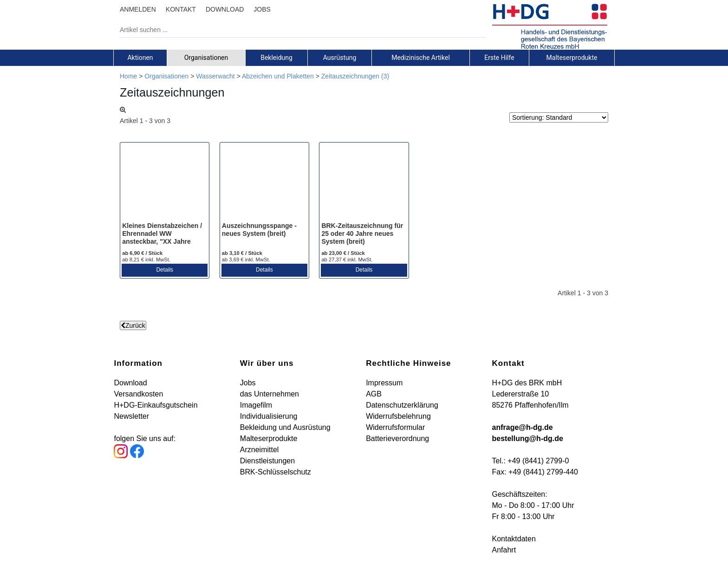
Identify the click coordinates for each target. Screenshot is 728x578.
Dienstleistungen (267, 461)
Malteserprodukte (572, 58)
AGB (374, 394)
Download (130, 383)
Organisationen (206, 58)
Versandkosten (138, 394)
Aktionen (140, 58)
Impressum (384, 383)
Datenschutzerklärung (402, 405)
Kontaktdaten (514, 539)
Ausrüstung (340, 58)
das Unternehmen (270, 394)
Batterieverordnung (397, 438)
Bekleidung (276, 58)
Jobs (248, 383)
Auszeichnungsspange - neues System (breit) (259, 230)
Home (128, 76)
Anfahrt (504, 550)
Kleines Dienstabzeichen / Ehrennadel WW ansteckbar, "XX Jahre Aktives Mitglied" (162, 237)
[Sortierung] (559, 117)
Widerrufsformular (395, 427)
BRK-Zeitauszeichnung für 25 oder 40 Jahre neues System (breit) (362, 234)
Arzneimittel (260, 450)
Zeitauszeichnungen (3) (355, 76)
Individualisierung (269, 416)
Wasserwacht (215, 76)
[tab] (140, 58)
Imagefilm (256, 405)
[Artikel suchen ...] (296, 30)
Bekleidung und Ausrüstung (285, 427)
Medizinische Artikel (421, 58)
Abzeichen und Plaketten (278, 76)
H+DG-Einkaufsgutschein (156, 405)
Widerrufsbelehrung (398, 416)
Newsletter (131, 416)
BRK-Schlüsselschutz (276, 472)
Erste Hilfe (499, 58)
